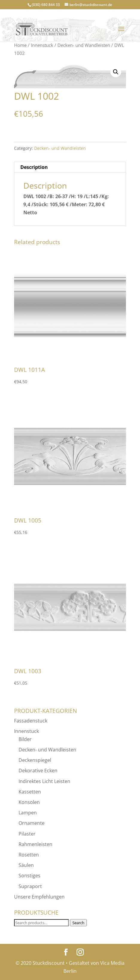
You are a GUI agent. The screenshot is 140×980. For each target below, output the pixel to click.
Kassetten (30, 792)
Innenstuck (42, 45)
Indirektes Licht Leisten (44, 781)
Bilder (25, 739)
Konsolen (29, 802)
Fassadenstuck (31, 721)
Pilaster (27, 834)
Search (78, 923)
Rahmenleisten (35, 844)
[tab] (70, 167)
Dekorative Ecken (38, 771)
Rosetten (29, 855)
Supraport (30, 886)
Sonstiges (29, 876)
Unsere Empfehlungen (39, 897)
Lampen (28, 813)
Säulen (26, 865)
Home (20, 45)
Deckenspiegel (35, 760)
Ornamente (32, 823)
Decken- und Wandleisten (84, 45)
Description (34, 167)
